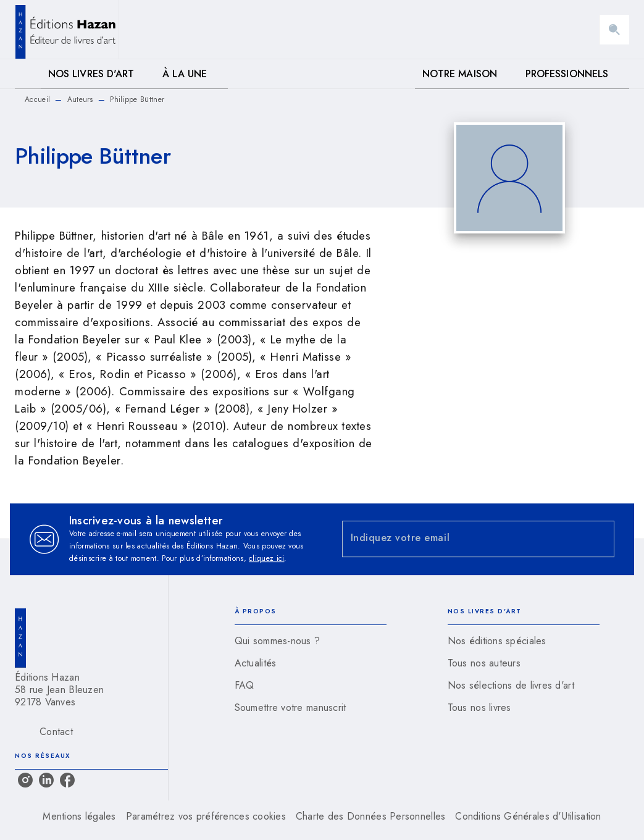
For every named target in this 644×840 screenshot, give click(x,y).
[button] (311, 641)
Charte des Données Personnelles (370, 816)
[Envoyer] (600, 539)
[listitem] (25, 780)
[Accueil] (67, 29)
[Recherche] (614, 30)
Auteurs (80, 99)
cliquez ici (266, 558)
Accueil (37, 99)
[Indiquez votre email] (463, 539)
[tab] (28, 74)
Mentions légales (79, 816)
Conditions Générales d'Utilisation (528, 816)
